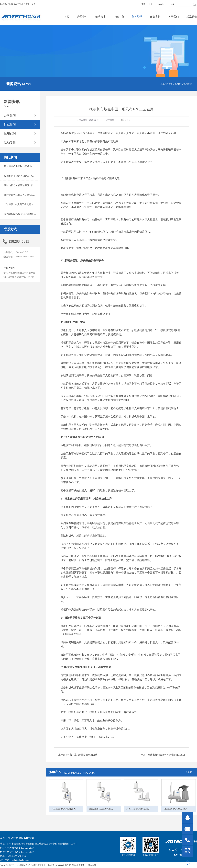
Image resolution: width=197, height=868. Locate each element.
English (160, 4)
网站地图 (91, 865)
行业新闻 (188, 84)
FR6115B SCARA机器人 (138, 809)
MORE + (190, 772)
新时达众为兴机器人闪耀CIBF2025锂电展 (25, 195)
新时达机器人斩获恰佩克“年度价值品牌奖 (25, 185)
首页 (67, 17)
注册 (151, 4)
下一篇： (162, 755)
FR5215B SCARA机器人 (101, 809)
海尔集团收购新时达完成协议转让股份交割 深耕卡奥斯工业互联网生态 (40, 166)
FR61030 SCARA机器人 (176, 809)
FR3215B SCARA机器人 (64, 809)
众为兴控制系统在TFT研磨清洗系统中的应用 (27, 214)
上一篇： (78, 755)
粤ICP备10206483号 (56, 865)
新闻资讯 (179, 84)
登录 (143, 4)
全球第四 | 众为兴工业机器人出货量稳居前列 (27, 204)
